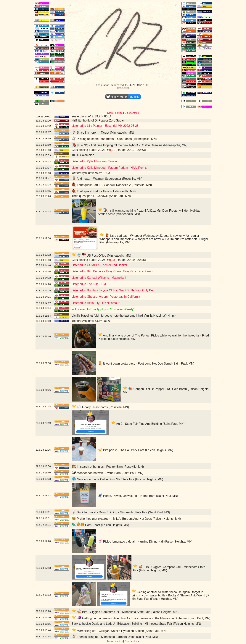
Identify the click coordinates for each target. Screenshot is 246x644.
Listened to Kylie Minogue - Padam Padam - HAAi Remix (109, 168)
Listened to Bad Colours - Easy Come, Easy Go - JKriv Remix (112, 271)
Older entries (132, 113)
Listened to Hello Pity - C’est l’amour (96, 303)
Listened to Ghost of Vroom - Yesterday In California (106, 297)
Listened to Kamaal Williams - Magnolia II (99, 278)
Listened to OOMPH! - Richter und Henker (99, 265)
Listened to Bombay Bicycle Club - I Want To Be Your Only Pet (113, 290)
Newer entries (115, 113)
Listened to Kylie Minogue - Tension (95, 161)
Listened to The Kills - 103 (89, 284)
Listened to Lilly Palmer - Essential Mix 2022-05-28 (105, 126)
